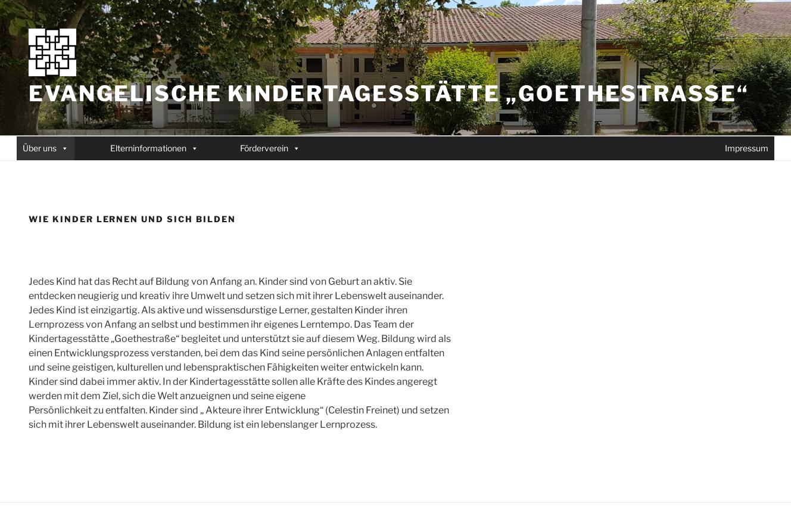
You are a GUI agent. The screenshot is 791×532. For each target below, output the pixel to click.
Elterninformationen (148, 148)
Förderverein (264, 148)
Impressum (747, 148)
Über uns (40, 148)
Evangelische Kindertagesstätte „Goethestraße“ (389, 94)
